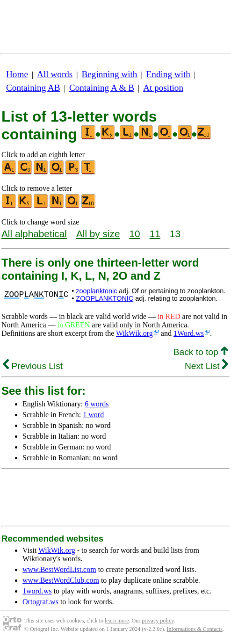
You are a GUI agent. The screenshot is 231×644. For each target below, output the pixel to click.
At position (163, 88)
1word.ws (37, 591)
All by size (98, 234)
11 (155, 234)
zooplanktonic (96, 291)
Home (17, 74)
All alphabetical (34, 234)
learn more (117, 621)
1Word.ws (189, 333)
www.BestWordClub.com (61, 580)
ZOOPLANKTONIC (105, 298)
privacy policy (158, 621)
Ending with (168, 74)
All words (55, 74)
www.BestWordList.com (59, 569)
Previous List (33, 366)
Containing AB (33, 88)
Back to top (201, 352)
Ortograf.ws (40, 602)
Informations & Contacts (195, 629)
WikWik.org (134, 333)
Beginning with (110, 74)
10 (135, 234)
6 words (97, 404)
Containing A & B (102, 88)
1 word (93, 415)
